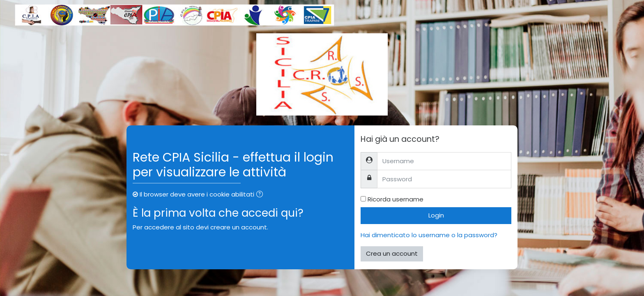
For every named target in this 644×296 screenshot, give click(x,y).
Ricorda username (396, 199)
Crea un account (392, 253)
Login (436, 215)
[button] (261, 195)
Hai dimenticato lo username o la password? (429, 235)
